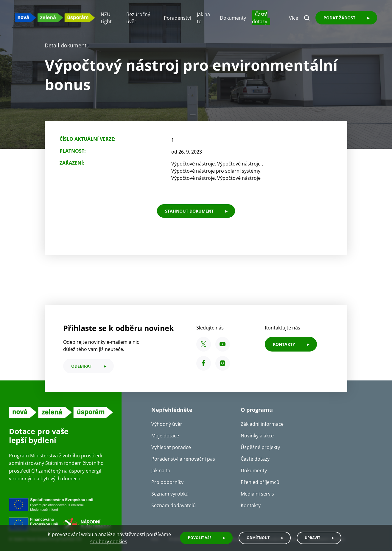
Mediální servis (257, 494)
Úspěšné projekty (260, 447)
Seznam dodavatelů (174, 505)
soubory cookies (109, 541)
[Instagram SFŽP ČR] (223, 363)
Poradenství (177, 18)
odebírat (82, 366)
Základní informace (262, 424)
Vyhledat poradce (171, 447)
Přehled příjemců (260, 482)
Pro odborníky (167, 482)
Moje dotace (165, 436)
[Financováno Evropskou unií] (61, 515)
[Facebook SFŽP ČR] (204, 363)
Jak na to (161, 470)
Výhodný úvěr (167, 424)
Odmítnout (258, 538)
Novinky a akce (257, 436)
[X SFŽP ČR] (204, 344)
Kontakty (251, 505)
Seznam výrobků (170, 494)
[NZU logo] (55, 18)
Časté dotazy (260, 18)
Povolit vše (200, 538)
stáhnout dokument (189, 211)
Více (294, 18)
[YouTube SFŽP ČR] (223, 344)
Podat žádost (339, 18)
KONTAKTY (284, 344)
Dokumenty (233, 18)
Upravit (312, 538)
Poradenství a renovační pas (183, 459)
